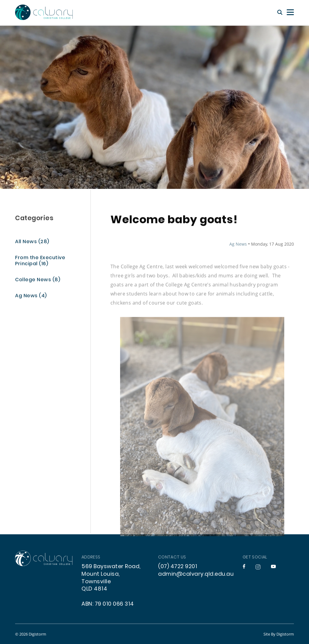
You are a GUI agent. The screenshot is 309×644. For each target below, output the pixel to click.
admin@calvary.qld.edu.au (196, 574)
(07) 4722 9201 (178, 567)
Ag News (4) (31, 297)
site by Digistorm (279, 634)
